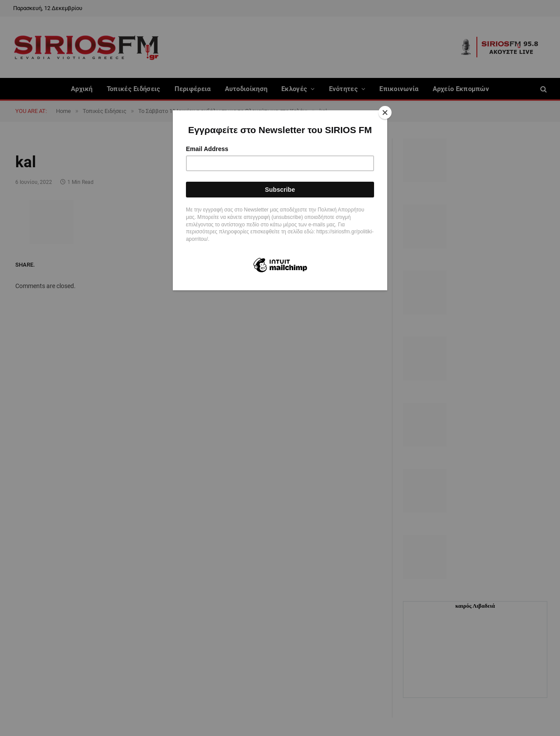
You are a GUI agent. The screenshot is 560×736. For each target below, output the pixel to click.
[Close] (385, 113)
